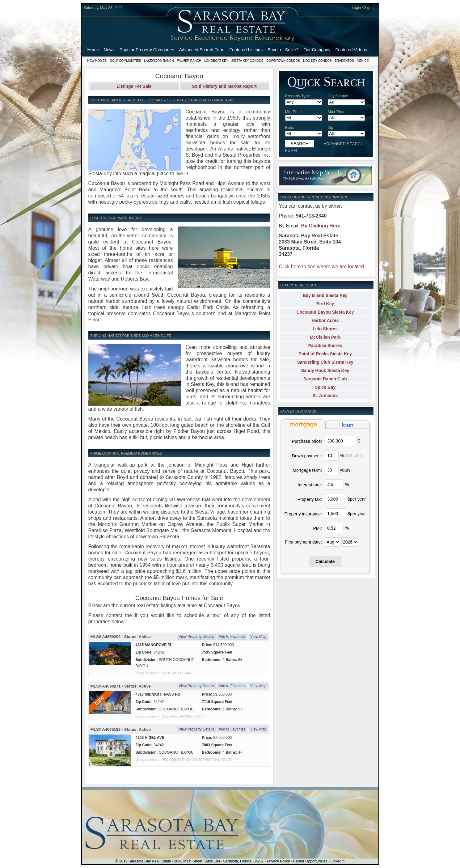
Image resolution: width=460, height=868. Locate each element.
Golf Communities (125, 61)
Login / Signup (364, 8)
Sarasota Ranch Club (325, 379)
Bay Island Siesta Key (325, 295)
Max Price (337, 112)
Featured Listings (246, 50)
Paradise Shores (325, 345)
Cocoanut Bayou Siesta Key (325, 312)
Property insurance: (303, 514)
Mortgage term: (307, 470)
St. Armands (325, 396)
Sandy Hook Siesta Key (325, 370)
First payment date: (303, 542)
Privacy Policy (279, 861)
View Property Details (196, 637)
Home (93, 50)
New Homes (97, 61)
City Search (338, 96)
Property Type (298, 96)
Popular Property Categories (147, 50)
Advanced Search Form (202, 50)
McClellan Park (325, 337)
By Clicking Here (321, 226)
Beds (290, 127)
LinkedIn (338, 861)
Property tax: (310, 499)
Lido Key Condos (317, 61)
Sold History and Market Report (224, 86)
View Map (258, 637)
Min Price (293, 112)
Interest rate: (310, 485)
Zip (331, 127)
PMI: (317, 528)
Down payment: (307, 456)
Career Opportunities (310, 861)
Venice (363, 61)
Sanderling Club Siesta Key (325, 362)
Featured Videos (351, 50)
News (109, 50)
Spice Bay (325, 387)
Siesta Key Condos (247, 61)
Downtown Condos (283, 61)
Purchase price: (307, 441)
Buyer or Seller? (283, 50)
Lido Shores (325, 329)
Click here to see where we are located (322, 267)
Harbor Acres (325, 320)
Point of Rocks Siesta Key (325, 354)
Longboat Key (216, 61)
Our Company (317, 50)
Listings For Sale (134, 86)
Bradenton (345, 61)
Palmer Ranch (189, 61)
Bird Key (325, 304)
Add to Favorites (232, 637)
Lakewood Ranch (159, 61)
